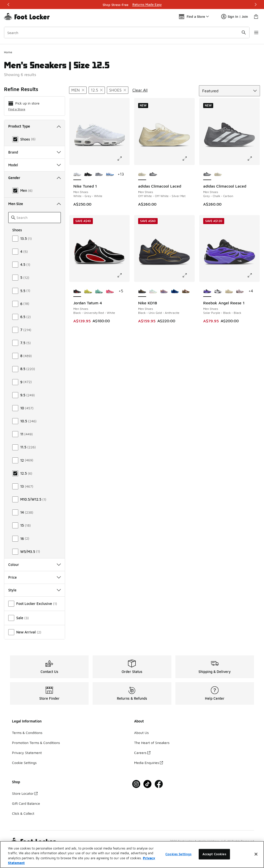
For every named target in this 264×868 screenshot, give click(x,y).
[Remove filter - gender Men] (78, 90)
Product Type (35, 126)
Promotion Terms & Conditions (36, 743)
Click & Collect (23, 813)
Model (35, 165)
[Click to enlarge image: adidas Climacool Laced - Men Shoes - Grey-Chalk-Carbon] (253, 159)
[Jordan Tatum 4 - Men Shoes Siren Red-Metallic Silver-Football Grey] (110, 291)
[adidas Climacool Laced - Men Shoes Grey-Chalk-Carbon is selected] (207, 175)
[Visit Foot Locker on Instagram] (136, 784)
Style (35, 590)
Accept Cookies (214, 859)
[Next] (255, 5)
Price (35, 577)
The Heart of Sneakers (152, 743)
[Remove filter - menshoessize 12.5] (97, 90)
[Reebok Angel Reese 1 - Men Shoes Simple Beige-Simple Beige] (229, 291)
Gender (35, 178)
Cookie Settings (24, 763)
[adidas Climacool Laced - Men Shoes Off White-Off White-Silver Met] (218, 175)
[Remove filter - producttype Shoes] (118, 90)
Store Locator (25, 793)
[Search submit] (240, 33)
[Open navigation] (254, 33)
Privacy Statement (27, 753)
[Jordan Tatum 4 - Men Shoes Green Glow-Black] (99, 291)
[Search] (125, 33)
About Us (141, 733)
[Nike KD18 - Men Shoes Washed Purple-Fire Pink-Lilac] (164, 291)
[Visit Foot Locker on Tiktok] (148, 784)
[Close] (256, 860)
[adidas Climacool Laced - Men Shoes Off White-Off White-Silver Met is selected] (142, 175)
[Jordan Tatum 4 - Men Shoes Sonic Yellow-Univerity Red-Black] (88, 291)
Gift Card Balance (26, 803)
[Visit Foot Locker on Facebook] (159, 784)
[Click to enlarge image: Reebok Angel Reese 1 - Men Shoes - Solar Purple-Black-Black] (253, 275)
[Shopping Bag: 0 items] (256, 17)
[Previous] (9, 5)
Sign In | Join (235, 17)
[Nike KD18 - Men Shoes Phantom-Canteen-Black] (186, 291)
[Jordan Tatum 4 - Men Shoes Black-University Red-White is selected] (77, 291)
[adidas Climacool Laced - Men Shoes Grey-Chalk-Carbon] (153, 175)
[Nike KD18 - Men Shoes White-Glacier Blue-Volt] (153, 291)
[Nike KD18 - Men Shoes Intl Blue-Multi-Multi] (175, 291)
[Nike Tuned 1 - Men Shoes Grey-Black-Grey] (99, 175)
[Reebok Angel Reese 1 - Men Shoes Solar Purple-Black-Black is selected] (207, 291)
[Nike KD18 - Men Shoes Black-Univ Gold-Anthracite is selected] (142, 291)
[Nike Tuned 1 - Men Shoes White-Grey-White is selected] (77, 175)
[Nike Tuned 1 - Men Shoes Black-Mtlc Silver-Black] (88, 175)
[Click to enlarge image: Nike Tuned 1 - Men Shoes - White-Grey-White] (123, 159)
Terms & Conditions (27, 733)
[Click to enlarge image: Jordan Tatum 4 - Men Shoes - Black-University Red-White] (123, 275)
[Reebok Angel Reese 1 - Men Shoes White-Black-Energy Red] (218, 291)
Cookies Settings (178, 859)
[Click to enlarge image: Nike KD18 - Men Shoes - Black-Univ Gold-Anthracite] (188, 275)
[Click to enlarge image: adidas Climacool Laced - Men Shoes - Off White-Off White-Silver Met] (188, 159)
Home (8, 52)
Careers (142, 753)
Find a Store (17, 109)
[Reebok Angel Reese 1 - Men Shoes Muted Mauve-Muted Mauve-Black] (240, 291)
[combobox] (125, 33)
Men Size (35, 204)
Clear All (140, 90)
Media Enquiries (149, 763)
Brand (35, 152)
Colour (35, 565)
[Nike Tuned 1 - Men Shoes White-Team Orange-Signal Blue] (110, 175)
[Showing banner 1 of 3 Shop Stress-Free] (132, 5)
